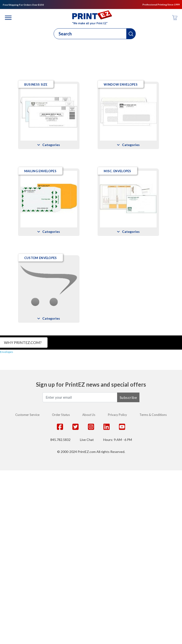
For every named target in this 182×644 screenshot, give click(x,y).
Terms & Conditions (153, 588)
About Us (89, 588)
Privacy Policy (117, 588)
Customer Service (27, 588)
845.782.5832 (60, 613)
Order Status (61, 588)
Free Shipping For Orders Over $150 (23, 5)
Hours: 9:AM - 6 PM (118, 613)
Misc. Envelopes (38, 345)
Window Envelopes (41, 171)
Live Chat (87, 613)
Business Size (35, 84)
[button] (131, 34)
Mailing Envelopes (40, 258)
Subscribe (128, 571)
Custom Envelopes (40, 431)
